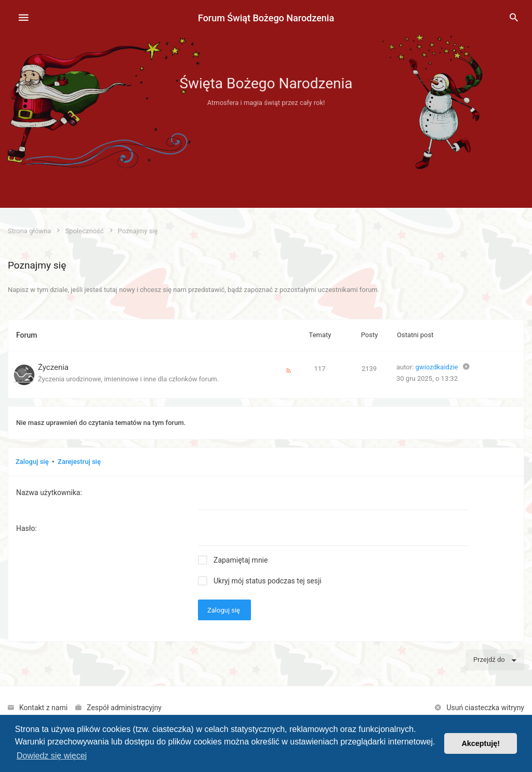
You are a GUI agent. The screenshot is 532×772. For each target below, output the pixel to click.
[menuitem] (514, 18)
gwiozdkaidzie (437, 367)
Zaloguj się (32, 462)
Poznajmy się (37, 265)
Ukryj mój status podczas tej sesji (268, 581)
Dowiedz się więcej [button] (52, 756)
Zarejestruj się (79, 462)
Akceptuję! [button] (481, 743)
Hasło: (26, 528)
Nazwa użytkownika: (49, 493)
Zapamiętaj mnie (241, 560)
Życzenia (53, 367)
